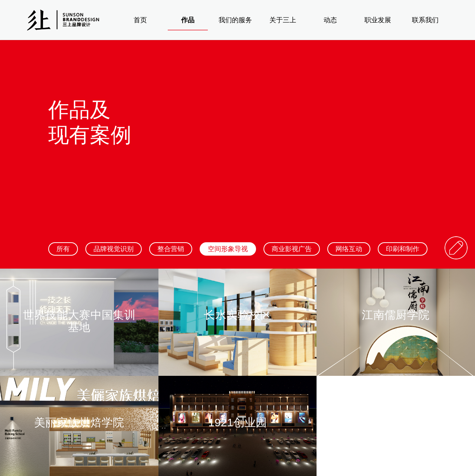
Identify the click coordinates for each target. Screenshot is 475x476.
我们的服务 (235, 20)
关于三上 (283, 20)
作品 (188, 20)
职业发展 (378, 20)
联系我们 (425, 20)
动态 (330, 20)
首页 (140, 20)
